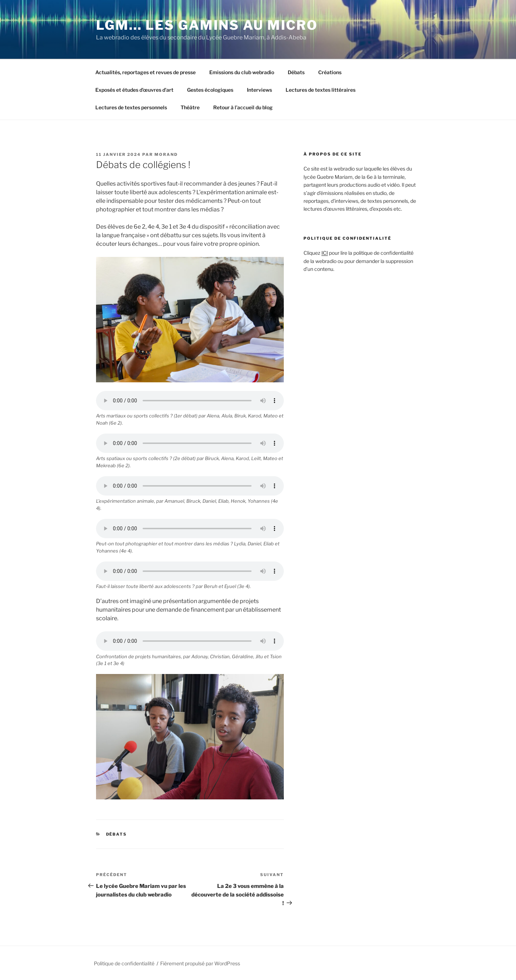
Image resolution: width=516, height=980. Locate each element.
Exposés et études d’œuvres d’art (134, 90)
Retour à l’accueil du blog (243, 107)
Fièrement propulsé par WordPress (200, 963)
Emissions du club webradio (242, 72)
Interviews (259, 90)
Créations (330, 72)
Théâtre (190, 107)
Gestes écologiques (210, 90)
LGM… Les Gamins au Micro (207, 25)
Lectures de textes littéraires (321, 90)
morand (166, 154)
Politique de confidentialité (124, 963)
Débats (296, 72)
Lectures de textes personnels (131, 107)
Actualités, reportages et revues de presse (145, 72)
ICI (325, 253)
